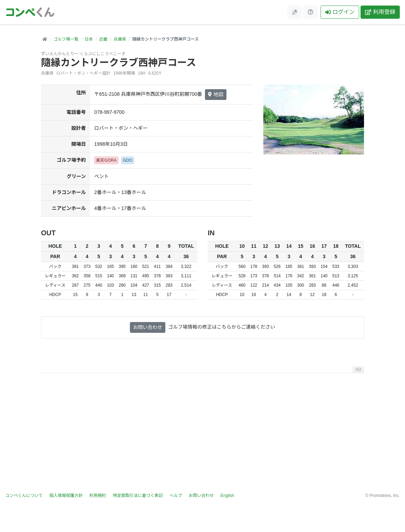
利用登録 (380, 12)
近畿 (103, 39)
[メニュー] (295, 12)
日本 (89, 39)
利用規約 (98, 496)
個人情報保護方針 (66, 496)
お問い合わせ (148, 327)
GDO (128, 160)
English (227, 496)
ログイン (340, 12)
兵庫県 (120, 39)
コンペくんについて (24, 496)
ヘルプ (176, 496)
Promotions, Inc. (385, 496)
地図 (216, 94)
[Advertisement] (202, 424)
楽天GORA (106, 160)
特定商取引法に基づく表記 (138, 496)
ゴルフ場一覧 (66, 39)
